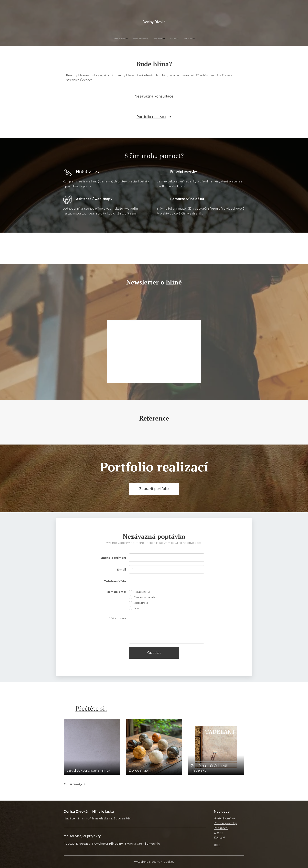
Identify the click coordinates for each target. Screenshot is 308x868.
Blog (217, 845)
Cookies (169, 862)
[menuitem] (139, 39)
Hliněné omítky (224, 818)
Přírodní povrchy (225, 823)
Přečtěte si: (91, 708)
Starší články (73, 784)
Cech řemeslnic (148, 844)
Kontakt (220, 837)
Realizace (221, 828)
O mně (219, 833)
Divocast (83, 844)
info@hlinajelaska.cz (98, 818)
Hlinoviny (116, 844)
